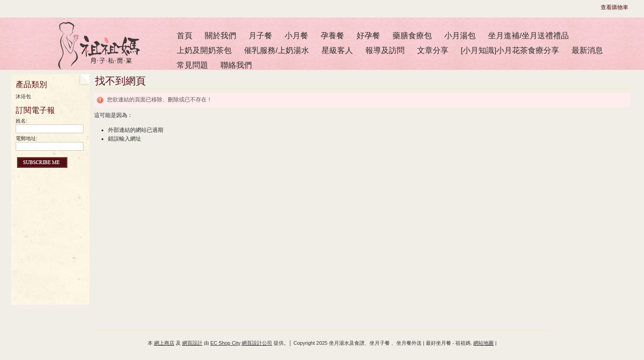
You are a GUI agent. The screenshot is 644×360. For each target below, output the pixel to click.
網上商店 (164, 343)
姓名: (21, 121)
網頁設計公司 (257, 343)
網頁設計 (192, 343)
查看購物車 (614, 7)
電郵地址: (27, 138)
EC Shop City (225, 343)
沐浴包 (23, 96)
